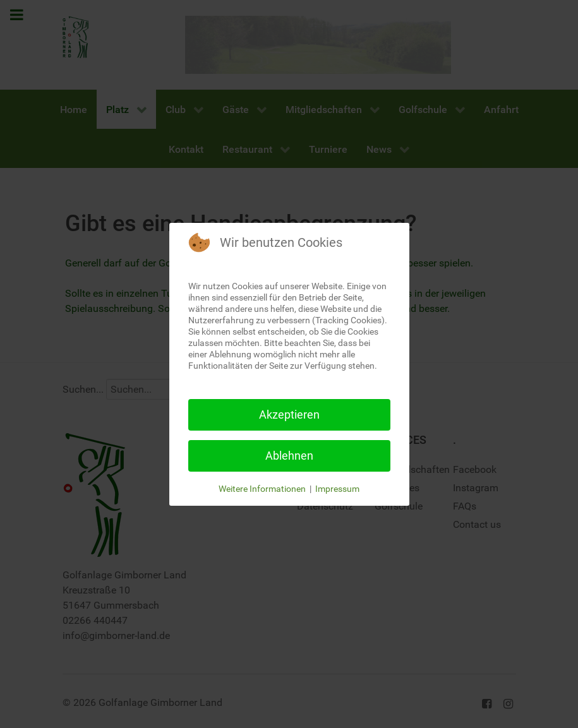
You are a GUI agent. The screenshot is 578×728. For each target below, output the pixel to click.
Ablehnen (289, 456)
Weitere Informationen (262, 489)
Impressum (337, 489)
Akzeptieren (289, 415)
